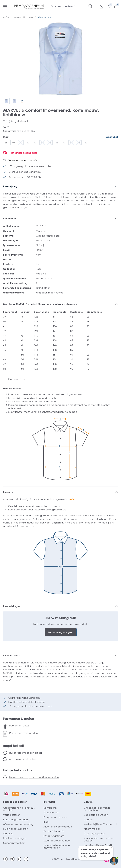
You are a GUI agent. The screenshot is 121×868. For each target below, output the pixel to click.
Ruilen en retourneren (16, 829)
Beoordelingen (12, 606)
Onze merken (51, 812)
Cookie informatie (54, 831)
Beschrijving (10, 186)
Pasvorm (8, 492)
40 (13, 142)
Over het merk (12, 655)
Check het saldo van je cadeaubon (97, 809)
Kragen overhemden (55, 817)
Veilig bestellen (12, 815)
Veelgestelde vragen (96, 815)
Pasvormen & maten (19, 718)
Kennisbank (50, 808)
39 (6, 142)
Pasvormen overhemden (23, 733)
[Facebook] (5, 859)
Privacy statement (54, 836)
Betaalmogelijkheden (15, 819)
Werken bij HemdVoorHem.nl (100, 824)
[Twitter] (12, 859)
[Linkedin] (19, 859)
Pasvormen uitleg (19, 726)
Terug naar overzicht (14, 17)
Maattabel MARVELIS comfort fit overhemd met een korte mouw (40, 304)
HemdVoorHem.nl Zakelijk (98, 845)
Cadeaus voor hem (14, 843)
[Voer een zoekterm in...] (70, 6)
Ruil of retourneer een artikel (26, 753)
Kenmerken (10, 218)
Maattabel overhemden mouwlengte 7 (57, 846)
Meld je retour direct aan (24, 759)
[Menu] (5, 6)
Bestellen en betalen (15, 802)
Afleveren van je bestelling (18, 824)
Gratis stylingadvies (95, 833)
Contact (89, 802)
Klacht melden (92, 829)
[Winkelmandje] (114, 6)
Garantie (8, 833)
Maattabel (112, 137)
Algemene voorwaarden (58, 827)
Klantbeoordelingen (15, 838)
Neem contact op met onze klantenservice (34, 777)
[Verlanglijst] (107, 6)
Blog (46, 822)
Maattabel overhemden (57, 841)
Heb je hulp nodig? (18, 770)
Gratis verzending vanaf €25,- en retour (20, 809)
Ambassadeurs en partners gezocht (99, 839)
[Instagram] (26, 859)
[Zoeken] (90, 6)
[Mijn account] (100, 6)
